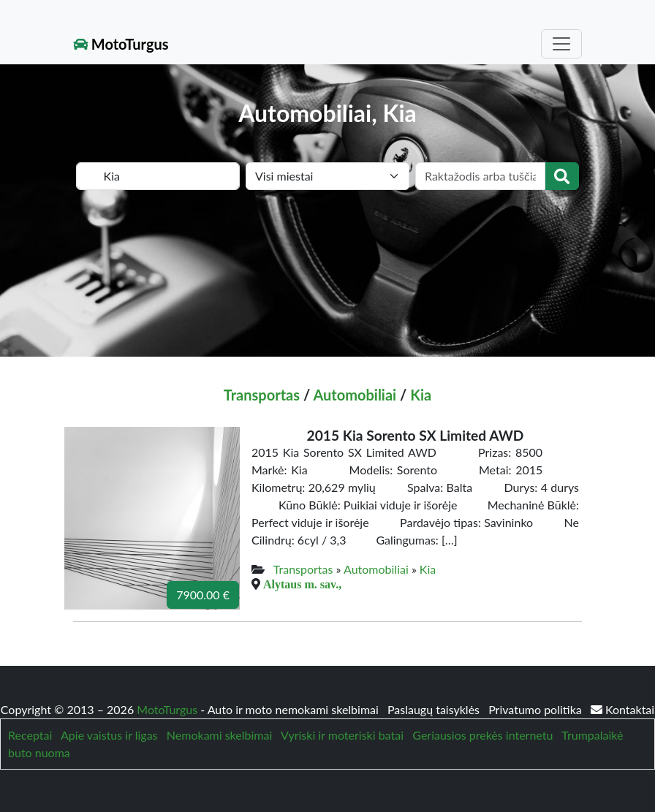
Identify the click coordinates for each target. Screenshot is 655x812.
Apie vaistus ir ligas (109, 735)
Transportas (262, 395)
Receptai (30, 735)
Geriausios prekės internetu (482, 735)
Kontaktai (622, 709)
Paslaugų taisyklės (435, 709)
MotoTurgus (121, 44)
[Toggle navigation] (561, 44)
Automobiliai (355, 395)
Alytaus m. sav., (302, 584)
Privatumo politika (537, 709)
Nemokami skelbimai (219, 735)
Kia (421, 395)
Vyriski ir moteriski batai (342, 735)
